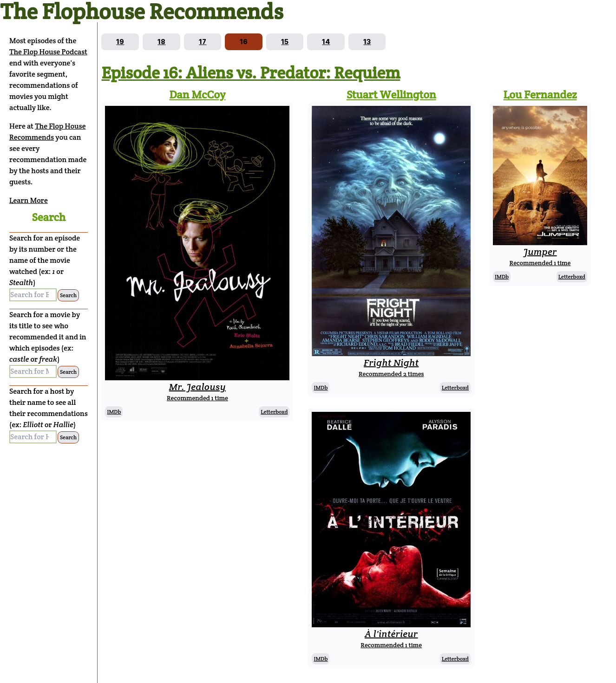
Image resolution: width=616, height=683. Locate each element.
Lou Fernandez (540, 94)
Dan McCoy (197, 94)
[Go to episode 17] (203, 42)
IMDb (114, 412)
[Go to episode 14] (326, 42)
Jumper (540, 252)
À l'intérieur (391, 634)
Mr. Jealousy (197, 387)
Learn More (29, 200)
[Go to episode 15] (285, 42)
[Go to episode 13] (367, 42)
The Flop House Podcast (48, 52)
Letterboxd (274, 412)
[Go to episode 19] (120, 42)
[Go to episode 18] (161, 42)
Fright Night (391, 363)
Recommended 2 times (391, 374)
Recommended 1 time (197, 398)
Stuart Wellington (391, 94)
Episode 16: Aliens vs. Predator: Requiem (251, 72)
